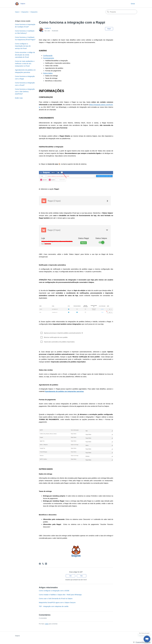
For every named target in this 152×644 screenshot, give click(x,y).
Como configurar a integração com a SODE (54, 591)
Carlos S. (48, 28)
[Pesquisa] (121, 12)
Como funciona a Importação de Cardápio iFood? (25, 26)
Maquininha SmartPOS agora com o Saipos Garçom (57, 602)
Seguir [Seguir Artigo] (109, 29)
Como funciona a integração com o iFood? (25, 84)
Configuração (48, 56)
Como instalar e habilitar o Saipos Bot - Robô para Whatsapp (60, 595)
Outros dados (48, 73)
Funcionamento (49, 58)
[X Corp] (43, 564)
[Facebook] (40, 564)
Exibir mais (19, 98)
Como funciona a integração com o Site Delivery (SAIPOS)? (25, 91)
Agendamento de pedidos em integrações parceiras (25, 71)
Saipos (17, 12)
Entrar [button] (133, 4)
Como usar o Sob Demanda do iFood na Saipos (56, 598)
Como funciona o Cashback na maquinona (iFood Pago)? (25, 38)
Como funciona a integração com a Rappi (25, 78)
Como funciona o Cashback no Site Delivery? (25, 32)
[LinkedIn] (46, 564)
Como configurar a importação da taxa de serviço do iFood (23, 46)
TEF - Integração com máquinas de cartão (54, 606)
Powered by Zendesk (143, 642)
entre (47, 624)
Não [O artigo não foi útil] (82, 576)
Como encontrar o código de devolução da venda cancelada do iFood (25, 55)
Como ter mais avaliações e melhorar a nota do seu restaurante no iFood (25, 64)
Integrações (25, 12)
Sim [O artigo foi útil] (71, 576)
